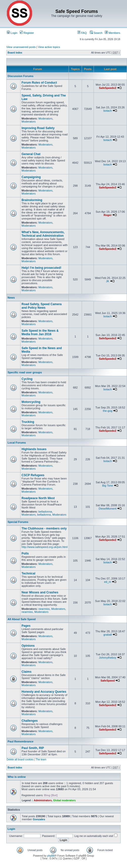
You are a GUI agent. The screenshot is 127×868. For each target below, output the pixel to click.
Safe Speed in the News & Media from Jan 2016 (40, 332)
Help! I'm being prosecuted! (41, 268)
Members (112, 33)
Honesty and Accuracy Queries (44, 692)
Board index (15, 53)
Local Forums (17, 443)
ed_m (108, 582)
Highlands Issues (34, 449)
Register (27, 33)
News (11, 298)
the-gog (108, 411)
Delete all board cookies (20, 759)
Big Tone (108, 486)
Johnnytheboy (108, 658)
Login (12, 33)
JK (108, 281)
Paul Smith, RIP (33, 748)
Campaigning (31, 177)
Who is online (17, 777)
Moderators (46, 118)
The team (41, 759)
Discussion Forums (20, 76)
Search (96, 33)
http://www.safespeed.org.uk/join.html (45, 547)
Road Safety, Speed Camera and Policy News (42, 306)
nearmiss (44, 609)
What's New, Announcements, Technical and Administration (43, 234)
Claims (26, 672)
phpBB (51, 856)
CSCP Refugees (33, 475)
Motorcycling (31, 402)
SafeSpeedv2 (108, 88)
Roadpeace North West (38, 498)
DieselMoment (108, 509)
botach (108, 111)
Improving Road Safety (38, 128)
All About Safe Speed (22, 619)
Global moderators (64, 800)
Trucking (28, 422)
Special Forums (18, 522)
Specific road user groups (25, 372)
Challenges (30, 721)
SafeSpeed (108, 681)
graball (108, 635)
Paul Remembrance (20, 741)
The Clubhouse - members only (44, 528)
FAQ (82, 33)
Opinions (28, 646)
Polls (25, 553)
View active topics (49, 47)
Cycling (27, 379)
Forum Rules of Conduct (39, 83)
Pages (26, 626)
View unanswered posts (21, 47)
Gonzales (39, 819)
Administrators (43, 800)
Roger (108, 215)
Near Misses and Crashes (40, 592)
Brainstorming (32, 200)
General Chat (31, 154)
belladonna (45, 512)
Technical (28, 573)
